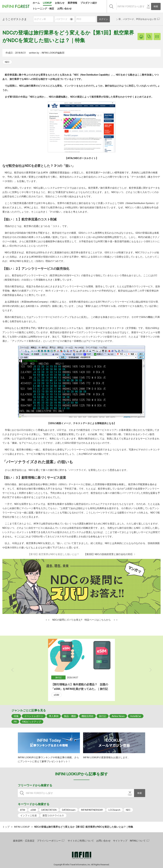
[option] (81, 670)
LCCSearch (114, 810)
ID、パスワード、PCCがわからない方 (137, 19)
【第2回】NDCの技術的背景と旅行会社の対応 (108, 554)
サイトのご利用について (81, 841)
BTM (23, 810)
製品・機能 (70, 716)
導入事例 (54, 716)
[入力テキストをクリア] (148, 7)
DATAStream (69, 810)
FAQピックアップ (32, 722)
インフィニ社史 (29, 816)
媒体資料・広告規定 (24, 841)
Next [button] (151, 670)
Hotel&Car (136, 716)
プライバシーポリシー (49, 841)
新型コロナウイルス (53, 816)
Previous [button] (12, 670)
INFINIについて (138, 841)
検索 (156, 6)
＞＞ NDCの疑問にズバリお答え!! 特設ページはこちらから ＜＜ (82, 620)
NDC (7, 62)
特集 (16, 716)
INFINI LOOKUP (22, 827)
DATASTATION (49, 810)
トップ (6, 827)
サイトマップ (120, 841)
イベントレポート (34, 716)
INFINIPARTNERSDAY (92, 810)
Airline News (118, 716)
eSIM (56, 695)
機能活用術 (87, 716)
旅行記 (103, 716)
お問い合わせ (103, 841)
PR (15, 722)
